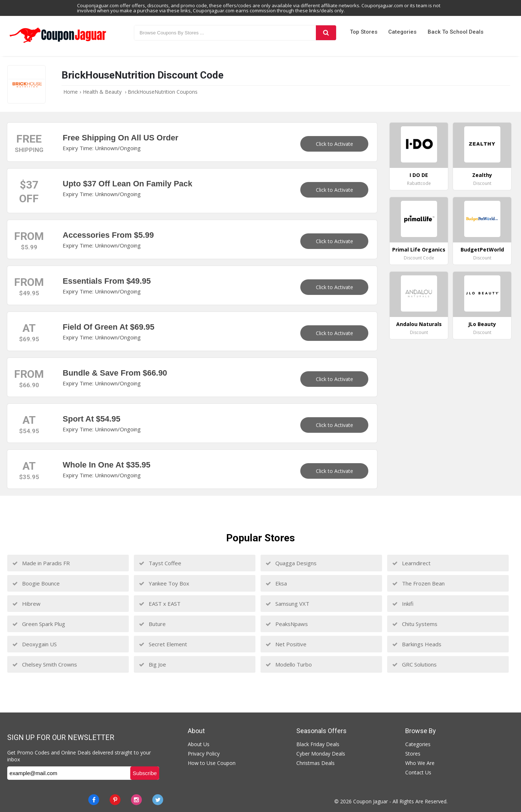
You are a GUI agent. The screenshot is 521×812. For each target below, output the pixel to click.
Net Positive (286, 644)
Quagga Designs (291, 563)
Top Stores (364, 32)
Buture (152, 624)
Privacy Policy (204, 754)
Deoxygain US (35, 644)
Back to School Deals (456, 32)
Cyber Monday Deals (321, 754)
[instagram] (136, 800)
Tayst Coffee (160, 563)
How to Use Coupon (212, 763)
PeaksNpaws (287, 624)
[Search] (326, 33)
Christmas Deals (315, 763)
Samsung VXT (287, 604)
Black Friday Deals (318, 744)
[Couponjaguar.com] (58, 43)
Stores (413, 754)
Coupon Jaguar (370, 801)
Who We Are (420, 763)
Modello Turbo (289, 664)
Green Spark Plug (39, 624)
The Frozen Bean (418, 583)
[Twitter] (158, 800)
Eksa (276, 583)
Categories (402, 32)
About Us (199, 744)
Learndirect (411, 563)
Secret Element (163, 644)
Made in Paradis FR (41, 563)
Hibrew (26, 604)
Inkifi (403, 604)
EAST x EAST (160, 604)
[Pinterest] (115, 800)
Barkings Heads (417, 644)
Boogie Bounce (36, 583)
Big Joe (153, 664)
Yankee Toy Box (164, 583)
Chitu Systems (415, 624)
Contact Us (418, 772)
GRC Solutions (414, 664)
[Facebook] (94, 800)
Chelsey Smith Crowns (45, 664)
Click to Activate (334, 144)
